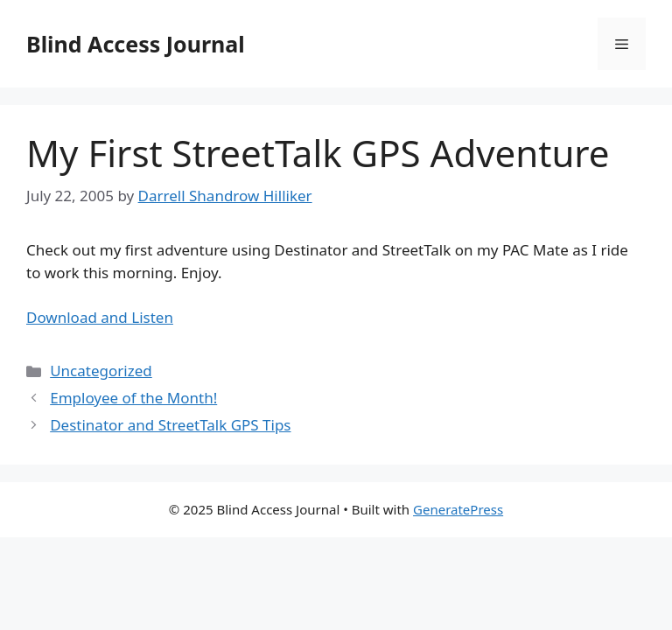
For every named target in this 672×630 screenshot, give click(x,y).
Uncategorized (101, 371)
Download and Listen (100, 317)
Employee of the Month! (133, 398)
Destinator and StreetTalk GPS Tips (170, 425)
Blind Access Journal (136, 44)
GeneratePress (458, 509)
